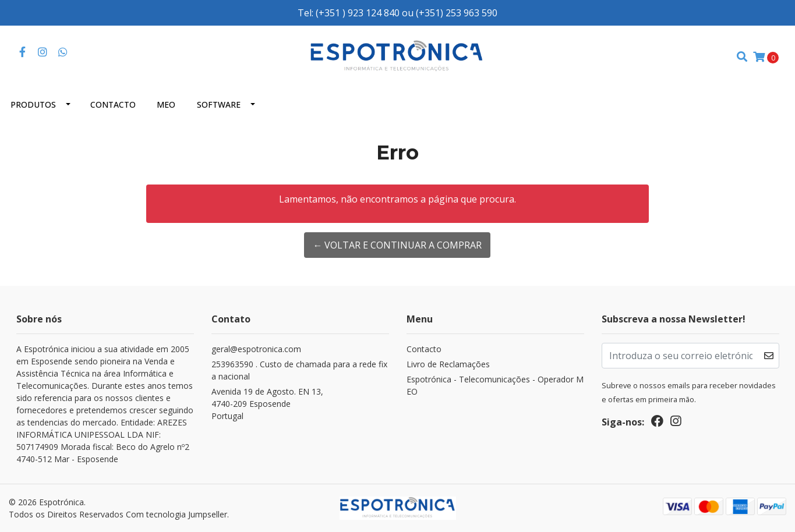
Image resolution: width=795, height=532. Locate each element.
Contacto (113, 104)
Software (219, 104)
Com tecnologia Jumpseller (176, 514)
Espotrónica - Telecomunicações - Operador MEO (495, 385)
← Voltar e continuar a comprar (397, 245)
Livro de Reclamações (448, 364)
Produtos (33, 104)
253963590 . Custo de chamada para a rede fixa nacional (299, 370)
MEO (166, 104)
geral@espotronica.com (256, 349)
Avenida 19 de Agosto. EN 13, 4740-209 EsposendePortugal (267, 404)
